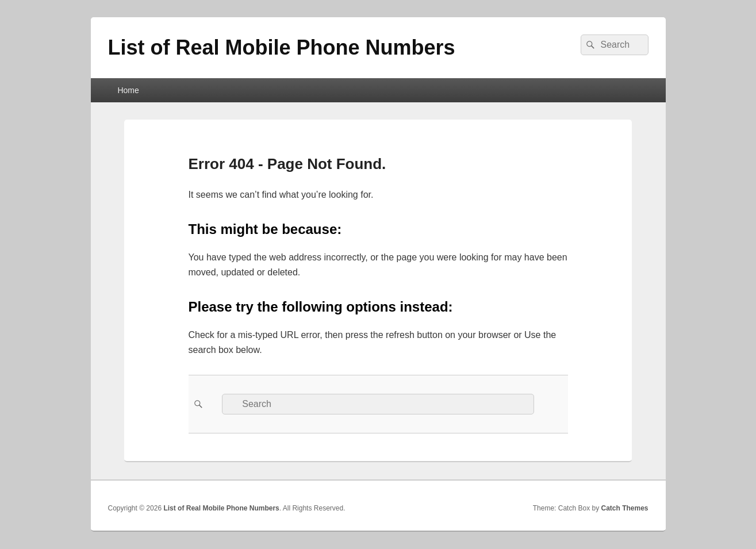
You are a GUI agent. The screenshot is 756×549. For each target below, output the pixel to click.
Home (128, 90)
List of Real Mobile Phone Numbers (282, 47)
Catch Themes (624, 508)
